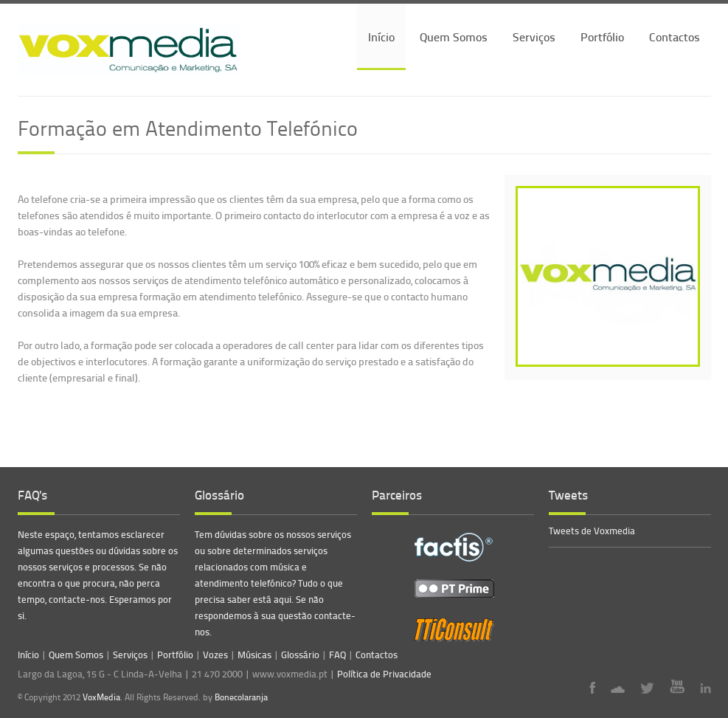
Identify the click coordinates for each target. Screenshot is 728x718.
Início (381, 37)
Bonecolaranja (241, 697)
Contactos (675, 37)
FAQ (337, 655)
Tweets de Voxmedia (592, 531)
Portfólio (602, 37)
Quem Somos (454, 37)
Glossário (300, 655)
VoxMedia (101, 697)
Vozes (215, 655)
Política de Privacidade (384, 674)
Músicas (254, 655)
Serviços (534, 37)
